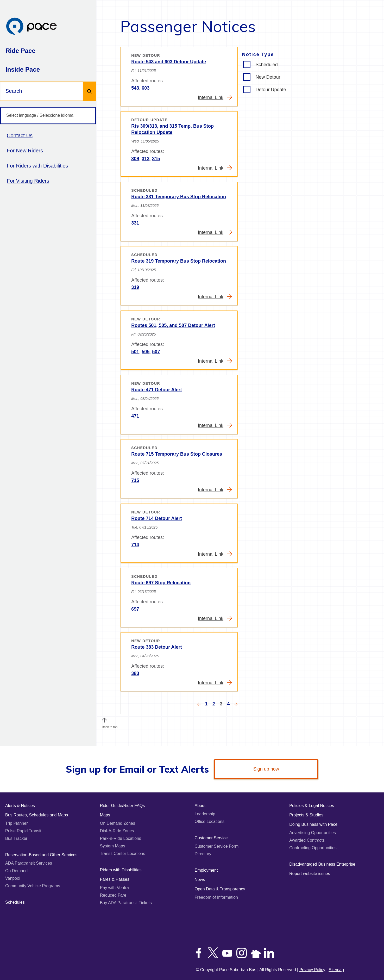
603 (146, 88)
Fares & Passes (115, 879)
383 (135, 673)
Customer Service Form (217, 846)
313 (146, 159)
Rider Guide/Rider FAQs (122, 806)
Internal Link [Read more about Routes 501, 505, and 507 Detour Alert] (215, 361)
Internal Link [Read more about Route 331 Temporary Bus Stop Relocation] (215, 232)
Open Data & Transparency (220, 889)
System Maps (113, 846)
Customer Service (211, 838)
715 (135, 480)
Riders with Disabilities (121, 870)
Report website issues (310, 874)
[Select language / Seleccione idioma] (48, 116)
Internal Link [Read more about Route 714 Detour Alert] (215, 554)
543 (135, 88)
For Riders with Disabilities (37, 166)
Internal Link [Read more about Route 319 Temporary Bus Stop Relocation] (215, 297)
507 (156, 352)
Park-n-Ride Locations (121, 838)
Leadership (205, 814)
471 (135, 416)
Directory (203, 854)
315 (156, 159)
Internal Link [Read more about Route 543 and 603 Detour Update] (215, 97)
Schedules (15, 902)
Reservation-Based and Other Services (41, 855)
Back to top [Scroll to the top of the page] (110, 726)
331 (135, 223)
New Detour (268, 77)
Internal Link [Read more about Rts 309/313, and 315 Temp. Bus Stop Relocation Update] (215, 168)
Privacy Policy (312, 970)
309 (135, 159)
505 (146, 352)
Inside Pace (23, 69)
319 (135, 287)
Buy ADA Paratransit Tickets (126, 903)
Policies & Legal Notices (312, 806)
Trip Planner (17, 823)
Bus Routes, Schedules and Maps (37, 815)
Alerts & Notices (20, 806)
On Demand (16, 871)
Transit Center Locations (123, 854)
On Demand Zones (118, 823)
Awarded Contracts (307, 840)
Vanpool (13, 878)
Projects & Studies (306, 815)
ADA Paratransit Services (29, 863)
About (200, 806)
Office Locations (210, 821)
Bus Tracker (16, 838)
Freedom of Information (216, 897)
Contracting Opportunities (313, 848)
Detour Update (271, 90)
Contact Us (20, 135)
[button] (104, 720)
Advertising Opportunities (313, 833)
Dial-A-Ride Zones (117, 831)
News (200, 880)
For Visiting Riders (28, 181)
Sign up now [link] (266, 769)
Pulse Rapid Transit (23, 831)
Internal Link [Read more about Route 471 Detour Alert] (215, 425)
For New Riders (25, 151)
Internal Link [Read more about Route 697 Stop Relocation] (215, 618)
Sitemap (336, 970)
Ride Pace (20, 51)
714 (135, 545)
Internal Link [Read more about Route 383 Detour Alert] (215, 683)
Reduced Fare (113, 895)
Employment (206, 870)
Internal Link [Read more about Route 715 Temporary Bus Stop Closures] (215, 490)
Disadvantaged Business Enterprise (322, 864)
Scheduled (267, 65)
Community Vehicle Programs (33, 886)
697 (135, 609)
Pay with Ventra (114, 888)
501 (135, 352)
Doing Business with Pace (313, 824)
